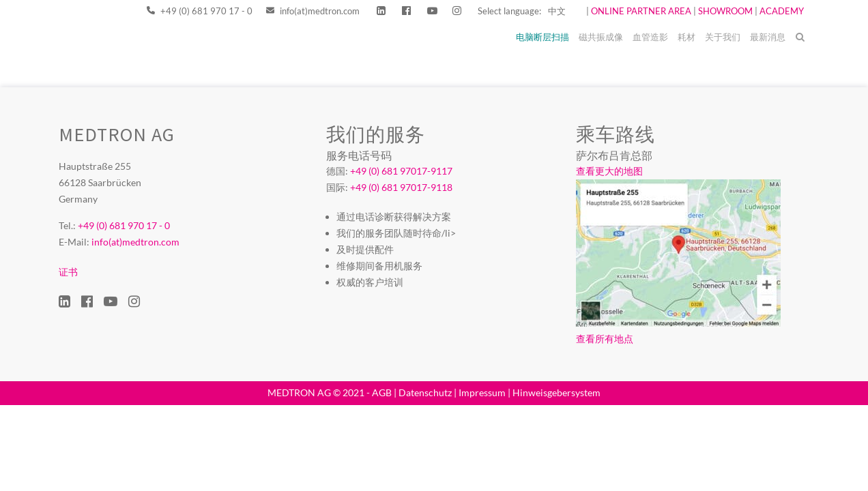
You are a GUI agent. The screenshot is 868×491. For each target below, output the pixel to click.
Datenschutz (425, 392)
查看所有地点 (605, 339)
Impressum (482, 392)
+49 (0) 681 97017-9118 (401, 187)
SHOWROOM (725, 11)
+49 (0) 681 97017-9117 (401, 171)
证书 (68, 272)
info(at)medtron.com (313, 11)
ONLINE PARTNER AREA (640, 11)
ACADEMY (782, 11)
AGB (382, 392)
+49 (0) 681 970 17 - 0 (200, 11)
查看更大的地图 (609, 171)
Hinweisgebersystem (556, 392)
